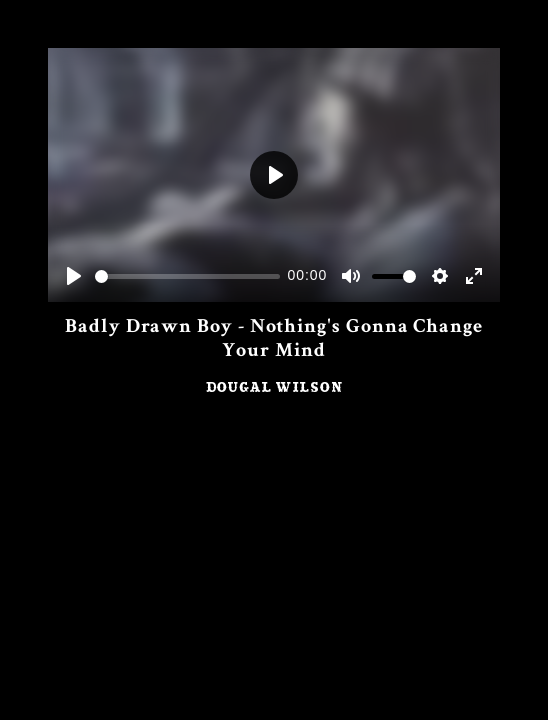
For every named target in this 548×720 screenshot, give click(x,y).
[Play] (74, 276)
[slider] (187, 276)
